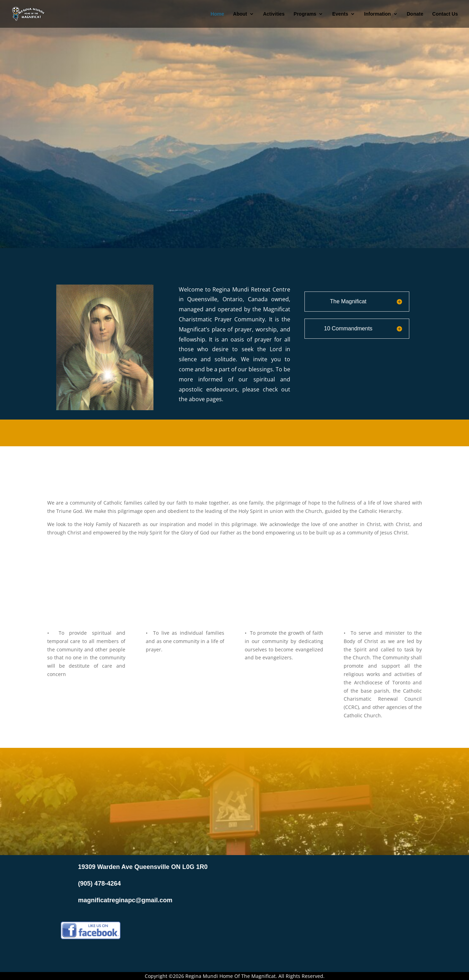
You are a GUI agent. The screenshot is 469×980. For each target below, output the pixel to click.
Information (378, 14)
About (240, 14)
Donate (415, 14)
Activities (274, 14)
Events (340, 14)
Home (217, 14)
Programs (305, 14)
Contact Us (445, 14)
